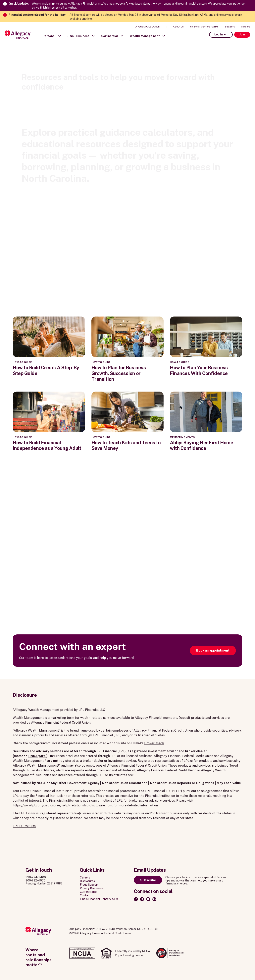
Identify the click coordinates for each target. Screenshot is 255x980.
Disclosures (87, 881)
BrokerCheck (154, 743)
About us (178, 27)
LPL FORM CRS (24, 826)
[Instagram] (136, 899)
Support (230, 27)
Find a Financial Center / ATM (99, 899)
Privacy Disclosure (92, 888)
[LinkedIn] (142, 899)
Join (242, 34)
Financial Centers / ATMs (204, 27)
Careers (246, 27)
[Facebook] (154, 899)
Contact (85, 895)
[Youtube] (148, 899)
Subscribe (148, 880)
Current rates (89, 892)
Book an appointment (213, 650)
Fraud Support (89, 885)
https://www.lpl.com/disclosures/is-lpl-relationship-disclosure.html (63, 805)
